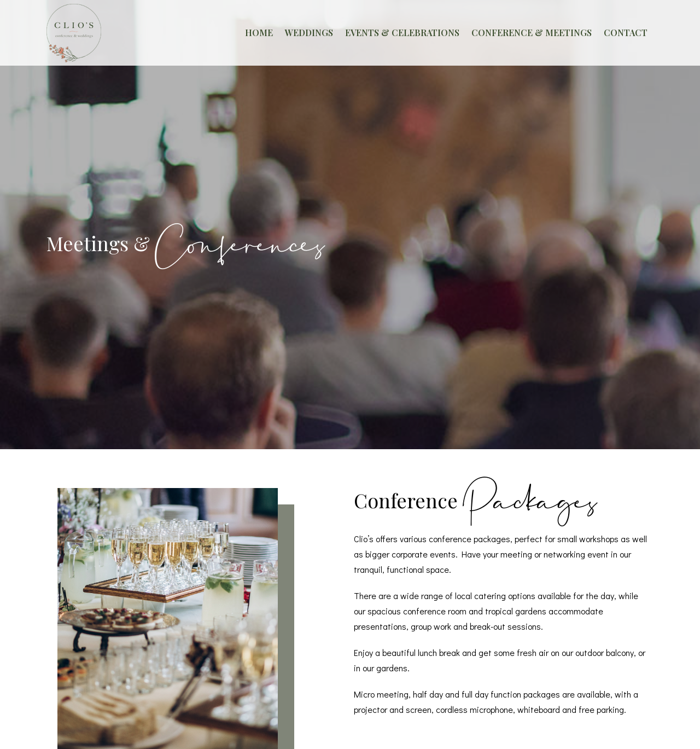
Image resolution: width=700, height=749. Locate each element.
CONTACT (626, 33)
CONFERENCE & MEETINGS (532, 33)
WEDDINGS (309, 33)
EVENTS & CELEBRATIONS (402, 33)
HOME (259, 33)
